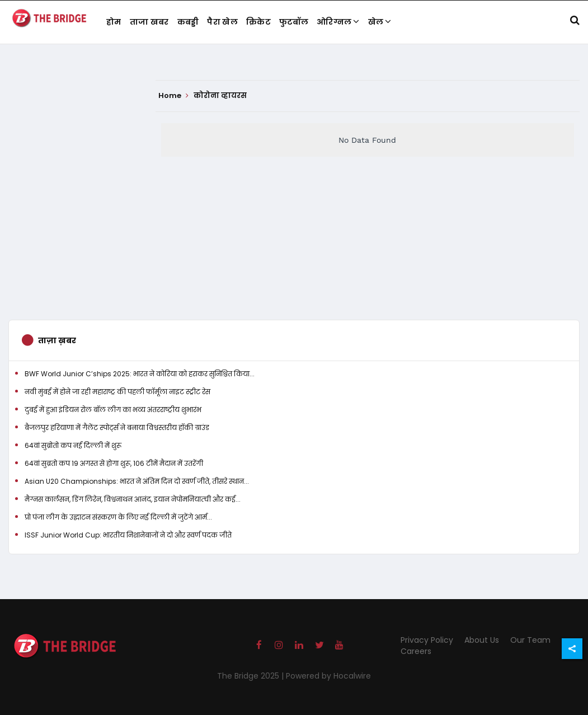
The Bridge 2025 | (251, 676)
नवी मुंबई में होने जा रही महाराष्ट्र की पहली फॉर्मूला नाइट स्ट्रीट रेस (117, 392)
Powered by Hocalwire (328, 676)
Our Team (530, 640)
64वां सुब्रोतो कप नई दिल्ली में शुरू (73, 445)
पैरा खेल (222, 22)
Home (173, 96)
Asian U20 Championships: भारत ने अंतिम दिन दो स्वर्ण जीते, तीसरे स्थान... (137, 481)
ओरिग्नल (338, 22)
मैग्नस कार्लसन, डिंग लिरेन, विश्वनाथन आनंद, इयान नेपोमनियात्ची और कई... (133, 499)
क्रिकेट (258, 22)
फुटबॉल (294, 22)
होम (114, 22)
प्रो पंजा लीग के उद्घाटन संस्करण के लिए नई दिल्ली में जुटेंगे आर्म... (118, 517)
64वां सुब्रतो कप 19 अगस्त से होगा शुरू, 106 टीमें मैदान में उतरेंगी (114, 463)
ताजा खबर (149, 22)
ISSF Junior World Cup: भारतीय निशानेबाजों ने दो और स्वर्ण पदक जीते (128, 535)
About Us (482, 640)
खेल (380, 22)
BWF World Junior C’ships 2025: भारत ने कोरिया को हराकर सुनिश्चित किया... (140, 374)
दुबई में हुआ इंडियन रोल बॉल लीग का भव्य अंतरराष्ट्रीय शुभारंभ (113, 410)
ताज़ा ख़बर (57, 340)
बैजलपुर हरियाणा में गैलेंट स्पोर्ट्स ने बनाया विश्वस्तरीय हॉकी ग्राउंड (117, 427)
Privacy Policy (427, 640)
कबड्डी (188, 22)
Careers (416, 651)
